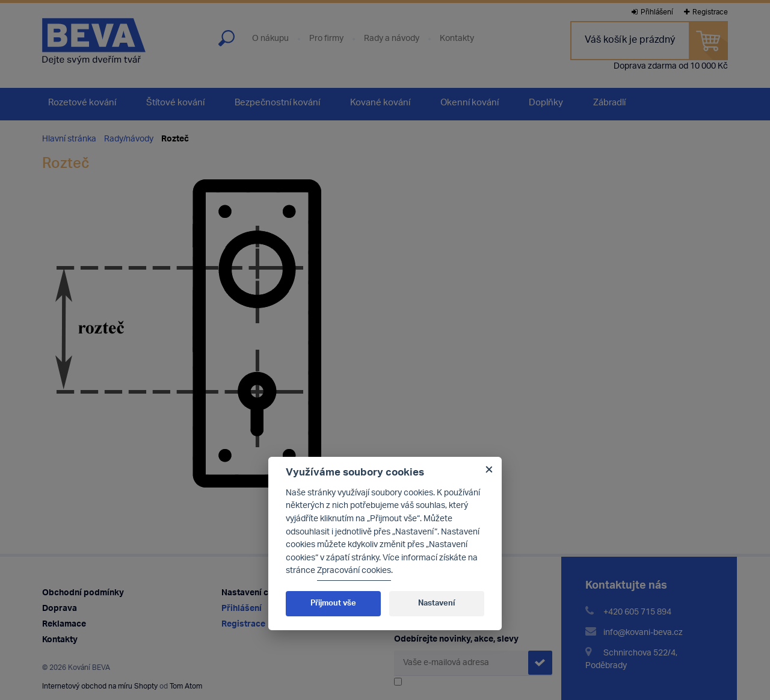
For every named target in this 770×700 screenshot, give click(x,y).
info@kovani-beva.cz (643, 633)
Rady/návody (129, 139)
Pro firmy (326, 39)
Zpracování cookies (354, 571)
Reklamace (64, 624)
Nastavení (436, 603)
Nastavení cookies (259, 593)
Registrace (706, 12)
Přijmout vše (333, 603)
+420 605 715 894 (637, 612)
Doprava (60, 609)
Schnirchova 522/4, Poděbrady (631, 660)
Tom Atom (186, 686)
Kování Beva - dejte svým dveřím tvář (94, 41)
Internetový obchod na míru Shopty (100, 686)
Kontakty (457, 39)
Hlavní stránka (69, 139)
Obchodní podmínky (83, 593)
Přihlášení (652, 12)
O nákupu (270, 39)
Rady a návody (392, 39)
